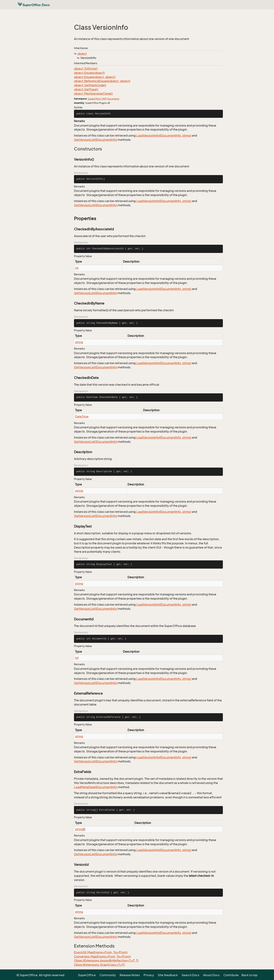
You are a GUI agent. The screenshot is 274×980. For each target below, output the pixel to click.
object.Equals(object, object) (95, 77)
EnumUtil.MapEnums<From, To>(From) (101, 952)
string (79, 342)
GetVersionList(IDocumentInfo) (96, 140)
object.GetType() (86, 89)
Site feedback (168, 975)
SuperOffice (94, 99)
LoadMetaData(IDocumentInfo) (96, 787)
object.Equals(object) (89, 73)
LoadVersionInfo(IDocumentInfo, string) (164, 135)
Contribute (231, 975)
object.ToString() (86, 69)
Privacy (149, 975)
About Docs (211, 975)
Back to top (250, 975)
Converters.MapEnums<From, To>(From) (102, 956)
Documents (113, 99)
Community (108, 975)
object (82, 54)
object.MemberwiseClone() (93, 94)
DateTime (82, 417)
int (77, 268)
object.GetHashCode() (90, 85)
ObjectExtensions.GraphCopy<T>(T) (99, 965)
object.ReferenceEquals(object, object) (102, 81)
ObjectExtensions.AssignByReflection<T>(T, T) (106, 960)
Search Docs (190, 975)
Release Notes (130, 975)
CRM (104, 99)
